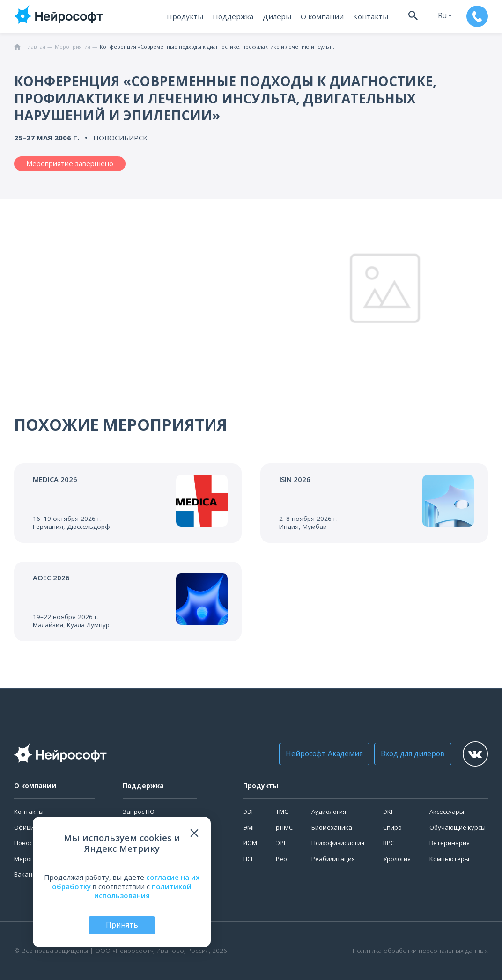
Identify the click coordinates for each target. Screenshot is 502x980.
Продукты (185, 16)
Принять (122, 925)
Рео (281, 859)
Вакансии (28, 874)
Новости (27, 843)
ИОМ (250, 843)
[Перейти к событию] (128, 503)
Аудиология (329, 812)
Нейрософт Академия (320, 753)
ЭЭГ (249, 812)
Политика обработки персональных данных (420, 951)
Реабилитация (333, 859)
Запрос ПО (139, 812)
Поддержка (232, 16)
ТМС (282, 812)
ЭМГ (249, 827)
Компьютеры (449, 859)
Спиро (392, 827)
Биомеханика (332, 827)
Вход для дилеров (404, 753)
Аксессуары (447, 812)
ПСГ (248, 859)
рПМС (284, 827)
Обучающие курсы (458, 827)
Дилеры (275, 16)
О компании (318, 16)
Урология (397, 859)
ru (436, 16)
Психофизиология (338, 843)
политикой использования (143, 890)
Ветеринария (450, 843)
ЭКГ (388, 812)
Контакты (363, 16)
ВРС (389, 843)
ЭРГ (281, 843)
